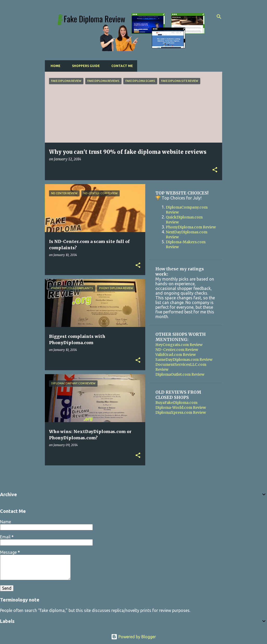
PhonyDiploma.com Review (191, 227)
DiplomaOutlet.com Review (180, 374)
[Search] (219, 17)
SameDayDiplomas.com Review (184, 360)
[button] (215, 170)
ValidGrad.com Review (176, 355)
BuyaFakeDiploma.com (176, 403)
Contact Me (121, 66)
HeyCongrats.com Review (179, 345)
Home (54, 66)
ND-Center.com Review (177, 350)
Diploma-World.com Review (181, 408)
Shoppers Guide (84, 66)
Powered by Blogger (133, 637)
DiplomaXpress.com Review (181, 412)
